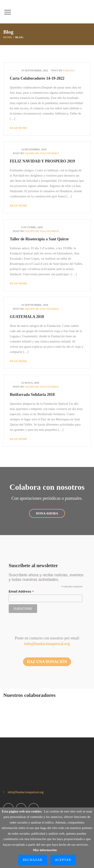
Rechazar (33, 860)
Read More (19, 128)
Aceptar (63, 860)
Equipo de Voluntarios (42, 153)
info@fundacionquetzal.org (47, 644)
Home (8, 37)
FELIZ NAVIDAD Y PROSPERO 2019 (42, 161)
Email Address (21, 592)
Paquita (69, 70)
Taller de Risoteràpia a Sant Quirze (39, 239)
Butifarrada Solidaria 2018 (32, 395)
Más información (45, 850)
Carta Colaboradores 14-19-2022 (37, 78)
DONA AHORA (47, 513)
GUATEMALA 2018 (27, 317)
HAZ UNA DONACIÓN (47, 662)
